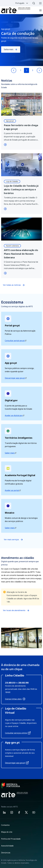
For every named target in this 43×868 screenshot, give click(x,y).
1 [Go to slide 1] (21, 70)
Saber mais (10, 453)
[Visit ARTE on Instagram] (12, 813)
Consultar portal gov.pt (16, 341)
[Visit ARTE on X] (26, 813)
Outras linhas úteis (15, 699)
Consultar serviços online (18, 733)
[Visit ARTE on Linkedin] (4, 813)
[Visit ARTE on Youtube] (34, 813)
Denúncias (6, 853)
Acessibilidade (7, 846)
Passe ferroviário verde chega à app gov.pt (21, 127)
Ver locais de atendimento (14, 611)
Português (22, 3)
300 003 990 (23, 683)
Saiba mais (11, 50)
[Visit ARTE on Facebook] (19, 813)
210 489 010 (10, 683)
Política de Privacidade (11, 839)
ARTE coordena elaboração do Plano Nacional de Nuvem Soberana (21, 254)
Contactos (5, 825)
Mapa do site (7, 832)
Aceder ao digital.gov (15, 415)
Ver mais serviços (13, 540)
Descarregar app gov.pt (16, 378)
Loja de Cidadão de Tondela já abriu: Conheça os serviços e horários (21, 189)
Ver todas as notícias (12, 285)
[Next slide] (39, 70)
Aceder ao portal (13, 490)
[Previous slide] (14, 70)
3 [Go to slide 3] (33, 70)
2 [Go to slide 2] (27, 70)
